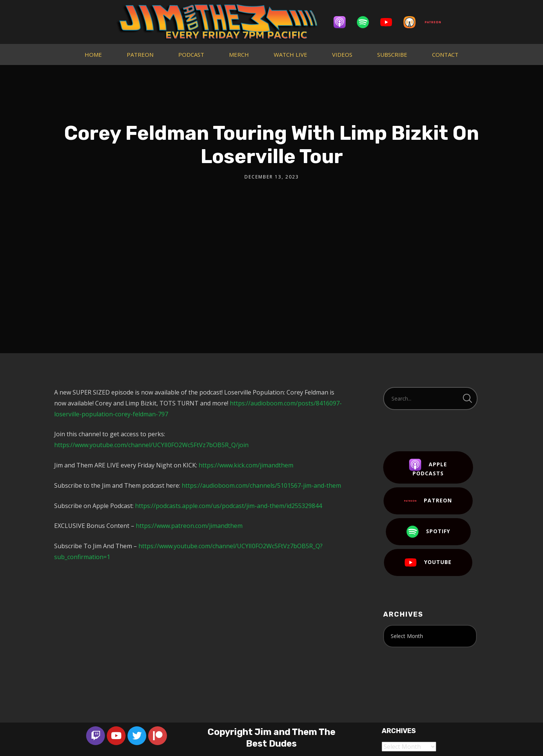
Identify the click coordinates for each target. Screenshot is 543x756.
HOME (93, 54)
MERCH (239, 54)
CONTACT (445, 54)
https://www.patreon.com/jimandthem (189, 526)
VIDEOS (342, 54)
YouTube (428, 562)
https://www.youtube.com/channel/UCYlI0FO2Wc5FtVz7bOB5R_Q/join (151, 445)
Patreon (428, 501)
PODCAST (191, 54)
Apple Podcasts (428, 468)
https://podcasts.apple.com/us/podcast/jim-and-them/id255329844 (228, 506)
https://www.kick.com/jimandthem (246, 465)
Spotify (428, 532)
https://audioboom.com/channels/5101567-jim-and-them (261, 485)
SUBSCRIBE (392, 54)
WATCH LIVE (290, 54)
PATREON (140, 54)
